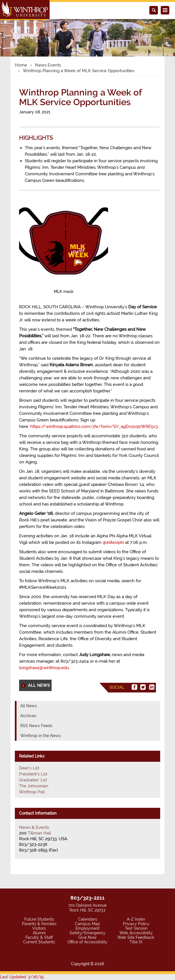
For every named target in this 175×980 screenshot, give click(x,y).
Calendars (88, 919)
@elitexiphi (113, 542)
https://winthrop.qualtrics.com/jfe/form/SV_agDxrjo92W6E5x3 (94, 426)
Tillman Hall (39, 833)
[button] (13, 31)
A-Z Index (136, 919)
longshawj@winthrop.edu (44, 668)
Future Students (39, 919)
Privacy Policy (136, 924)
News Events (48, 65)
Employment (87, 928)
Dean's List (29, 768)
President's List (33, 774)
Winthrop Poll (32, 792)
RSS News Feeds (36, 726)
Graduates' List (33, 780)
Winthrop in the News (41, 736)
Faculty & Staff (39, 937)
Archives (28, 716)
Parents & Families (39, 924)
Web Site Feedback (136, 937)
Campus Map (87, 924)
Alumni (39, 933)
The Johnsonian (34, 786)
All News (29, 706)
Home (21, 65)
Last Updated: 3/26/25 (22, 977)
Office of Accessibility (87, 942)
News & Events (34, 827)
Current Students (39, 942)
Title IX (136, 942)
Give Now (87, 937)
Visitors (39, 928)
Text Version (136, 928)
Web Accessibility (136, 933)
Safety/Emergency (87, 933)
